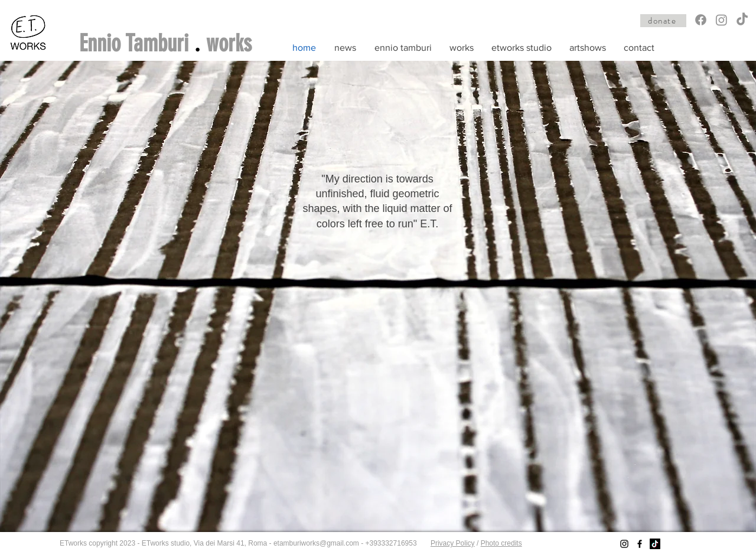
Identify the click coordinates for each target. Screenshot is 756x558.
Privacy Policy (453, 543)
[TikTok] (742, 20)
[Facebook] (701, 20)
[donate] (663, 21)
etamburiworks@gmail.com (316, 543)
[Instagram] (721, 20)
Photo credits (501, 543)
